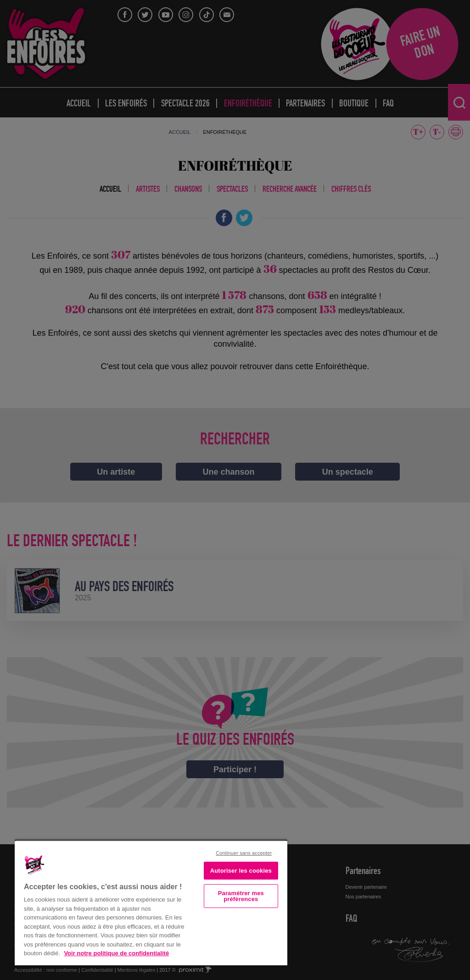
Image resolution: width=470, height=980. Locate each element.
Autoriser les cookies (241, 871)
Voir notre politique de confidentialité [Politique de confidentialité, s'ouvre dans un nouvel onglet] (116, 953)
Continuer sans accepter (244, 853)
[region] (151, 902)
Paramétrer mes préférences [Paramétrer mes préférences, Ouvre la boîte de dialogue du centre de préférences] (241, 896)
